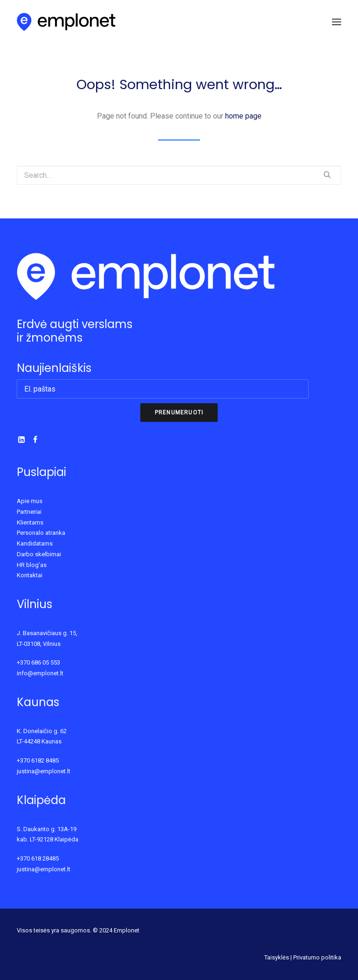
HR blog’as (32, 565)
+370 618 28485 (38, 858)
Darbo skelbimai (39, 554)
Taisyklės (277, 957)
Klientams (30, 522)
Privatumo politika (317, 957)
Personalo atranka (41, 533)
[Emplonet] (66, 22)
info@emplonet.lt (40, 673)
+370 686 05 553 (38, 662)
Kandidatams (35, 543)
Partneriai (29, 512)
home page (243, 116)
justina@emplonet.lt (44, 771)
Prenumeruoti (179, 413)
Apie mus (30, 501)
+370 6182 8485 (38, 760)
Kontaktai (30, 575)
